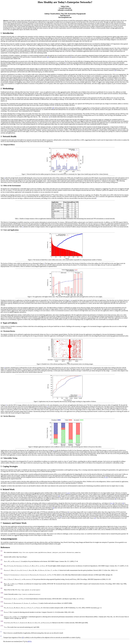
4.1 (2, 331)
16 (115, 70)
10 (107, 477)
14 (48, 57)
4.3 (2, 458)
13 (68, 493)
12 (111, 503)
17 (95, 518)
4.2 (2, 416)
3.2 (2, 186)
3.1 (2, 145)
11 (113, 503)
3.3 (2, 230)
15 (59, 496)
